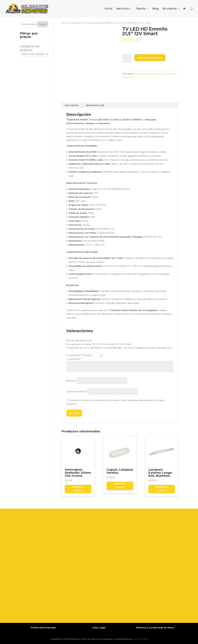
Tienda (141, 9)
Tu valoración (74, 359)
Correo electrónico (77, 392)
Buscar (43, 24)
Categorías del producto (30, 48)
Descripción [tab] (72, 105)
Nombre (71, 381)
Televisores (111, 23)
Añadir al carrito (150, 58)
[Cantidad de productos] (127, 58)
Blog (156, 9)
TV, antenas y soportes (93, 23)
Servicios (122, 9)
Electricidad (74, 23)
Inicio (108, 9)
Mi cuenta (170, 9)
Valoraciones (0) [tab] (95, 105)
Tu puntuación (75, 355)
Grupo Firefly (140, 639)
